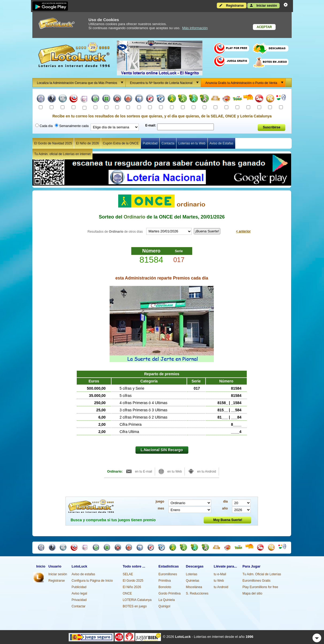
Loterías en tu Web (192, 143)
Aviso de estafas (83, 574)
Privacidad (79, 600)
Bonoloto (165, 587)
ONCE (127, 593)
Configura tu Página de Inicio (92, 581)
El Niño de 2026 (87, 143)
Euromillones (168, 574)
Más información (195, 28)
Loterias (192, 574)
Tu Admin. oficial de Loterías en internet (62, 154)
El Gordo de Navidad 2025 (53, 143)
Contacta (168, 143)
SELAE (128, 574)
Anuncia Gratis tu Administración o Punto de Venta (245, 83)
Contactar (79, 606)
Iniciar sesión (263, 5)
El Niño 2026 (132, 587)
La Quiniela (167, 600)
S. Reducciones (197, 593)
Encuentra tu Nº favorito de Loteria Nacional (165, 83)
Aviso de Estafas (221, 143)
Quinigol (164, 606)
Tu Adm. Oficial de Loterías (262, 574)
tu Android (221, 587)
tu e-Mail (220, 574)
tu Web (219, 581)
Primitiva (165, 581)
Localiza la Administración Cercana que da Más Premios (81, 83)
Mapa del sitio (252, 593)
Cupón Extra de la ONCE (121, 143)
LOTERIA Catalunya (137, 600)
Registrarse (232, 5)
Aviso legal (79, 593)
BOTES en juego (135, 606)
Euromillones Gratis (256, 581)
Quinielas (192, 581)
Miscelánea (194, 587)
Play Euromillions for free (260, 587)
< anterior (243, 231)
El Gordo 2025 (133, 581)
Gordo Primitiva (170, 593)
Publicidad (150, 143)
